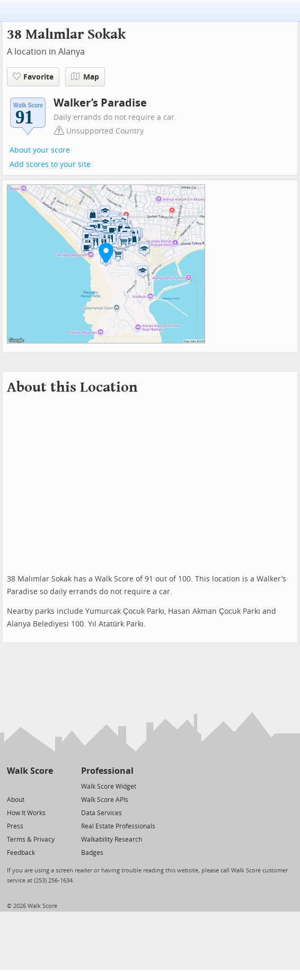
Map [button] (85, 77)
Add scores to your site (50, 165)
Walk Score (30, 771)
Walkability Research (112, 840)
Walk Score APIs (105, 800)
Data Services (102, 813)
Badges (92, 853)
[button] (106, 253)
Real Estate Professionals (118, 826)
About (16, 800)
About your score (40, 150)
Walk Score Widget (109, 787)
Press (15, 826)
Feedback (21, 853)
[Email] (46, 786)
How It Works (26, 813)
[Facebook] (29, 786)
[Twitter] (13, 786)
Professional (107, 771)
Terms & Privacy (31, 840)
